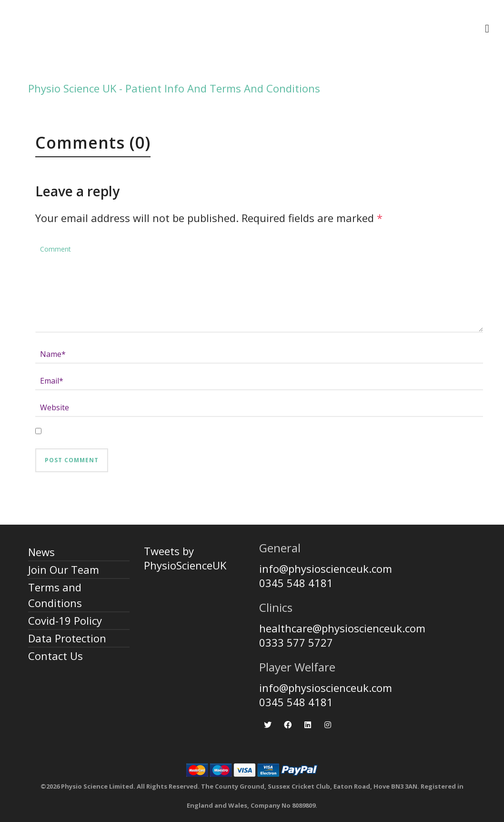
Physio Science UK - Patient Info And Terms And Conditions (174, 88)
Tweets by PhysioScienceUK (185, 558)
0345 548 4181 (296, 583)
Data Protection (67, 638)
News (41, 552)
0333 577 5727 (296, 642)
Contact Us (55, 656)
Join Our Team (64, 569)
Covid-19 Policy (65, 620)
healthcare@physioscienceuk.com (342, 628)
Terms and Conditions (55, 595)
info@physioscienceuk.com (326, 568)
